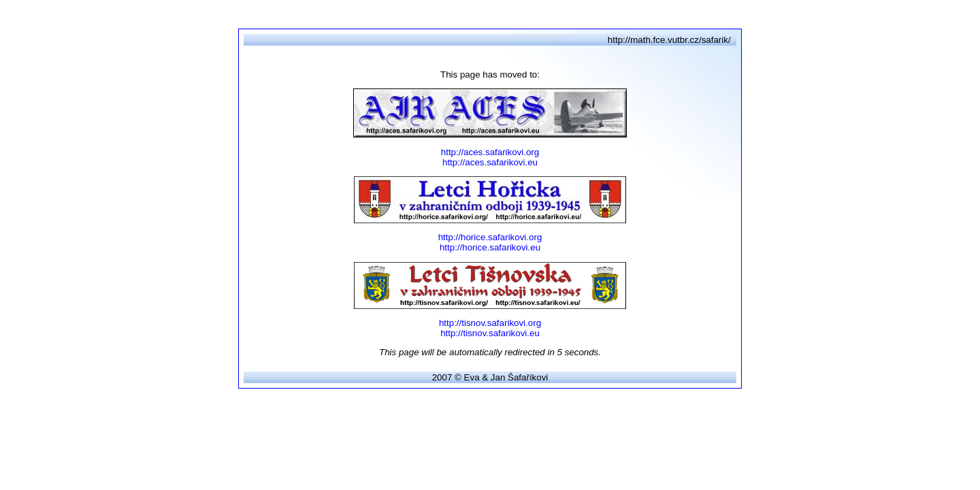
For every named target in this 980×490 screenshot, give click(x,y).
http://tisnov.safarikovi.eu (490, 333)
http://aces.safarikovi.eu (490, 162)
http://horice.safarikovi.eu (490, 247)
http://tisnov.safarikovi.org (490, 323)
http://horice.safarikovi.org (490, 237)
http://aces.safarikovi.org (490, 152)
